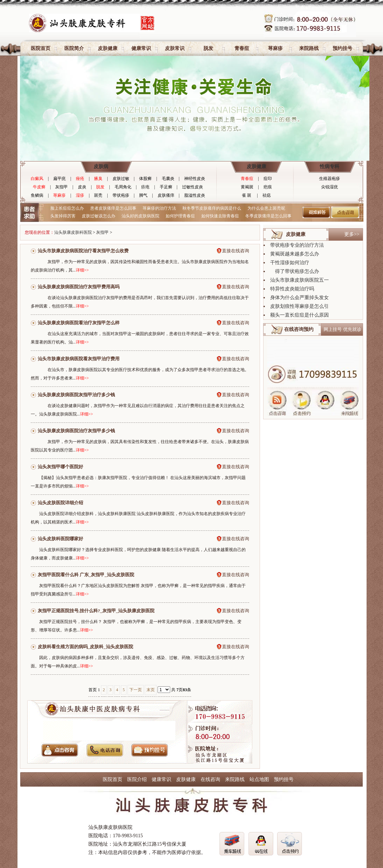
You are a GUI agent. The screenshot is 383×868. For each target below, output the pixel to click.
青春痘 (242, 48)
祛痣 (267, 195)
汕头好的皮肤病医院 (140, 216)
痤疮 (80, 179)
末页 (151, 690)
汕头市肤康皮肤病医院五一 (299, 280)
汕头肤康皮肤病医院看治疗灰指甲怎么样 (79, 323)
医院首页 (41, 48)
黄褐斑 (247, 187)
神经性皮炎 (195, 179)
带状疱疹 (121, 195)
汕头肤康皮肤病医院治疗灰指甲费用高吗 (79, 287)
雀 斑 (247, 195)
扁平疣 (59, 179)
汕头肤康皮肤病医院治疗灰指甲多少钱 (76, 431)
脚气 (143, 195)
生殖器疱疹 (330, 179)
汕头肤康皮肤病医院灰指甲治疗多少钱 (76, 395)
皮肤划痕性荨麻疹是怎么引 (299, 306)
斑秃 (98, 195)
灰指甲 (62, 187)
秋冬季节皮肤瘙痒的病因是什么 (212, 208)
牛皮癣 (39, 187)
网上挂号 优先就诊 (342, 329)
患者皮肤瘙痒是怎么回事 (113, 208)
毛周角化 (123, 187)
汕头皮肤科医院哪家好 (60, 539)
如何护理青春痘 (180, 216)
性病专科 (330, 167)
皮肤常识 (175, 48)
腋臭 (98, 179)
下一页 (136, 690)
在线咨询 (210, 779)
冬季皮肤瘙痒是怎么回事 (268, 216)
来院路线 (309, 48)
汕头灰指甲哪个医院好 (60, 467)
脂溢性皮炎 (195, 195)
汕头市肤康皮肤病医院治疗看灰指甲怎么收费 (83, 251)
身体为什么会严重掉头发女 (299, 298)
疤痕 (268, 187)
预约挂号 (342, 48)
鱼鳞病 (37, 195)
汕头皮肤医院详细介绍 (60, 503)
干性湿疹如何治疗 (290, 263)
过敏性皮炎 (193, 187)
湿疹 (80, 195)
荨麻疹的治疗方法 (159, 208)
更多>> (352, 234)
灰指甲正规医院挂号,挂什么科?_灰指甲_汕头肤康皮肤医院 (96, 611)
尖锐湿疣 (330, 187)
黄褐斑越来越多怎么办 (295, 254)
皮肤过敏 (121, 179)
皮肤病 (101, 167)
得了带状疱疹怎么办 (295, 271)
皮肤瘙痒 (166, 195)
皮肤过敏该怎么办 (99, 216)
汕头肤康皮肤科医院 (73, 232)
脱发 (208, 48)
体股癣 (145, 179)
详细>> (82, 270)
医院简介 (74, 48)
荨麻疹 (275, 48)
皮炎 (82, 187)
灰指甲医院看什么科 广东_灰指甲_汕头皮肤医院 (86, 575)
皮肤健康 (108, 48)
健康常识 (141, 48)
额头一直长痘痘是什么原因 (299, 315)
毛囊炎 (168, 179)
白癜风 (37, 179)
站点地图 (259, 779)
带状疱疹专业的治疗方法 (297, 245)
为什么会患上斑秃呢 (266, 208)
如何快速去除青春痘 (220, 216)
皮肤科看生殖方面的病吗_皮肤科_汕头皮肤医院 (85, 647)
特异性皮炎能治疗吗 (292, 289)
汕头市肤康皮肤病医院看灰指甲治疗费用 (79, 359)
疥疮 (145, 187)
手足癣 (166, 187)
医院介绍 (137, 779)
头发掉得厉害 (63, 216)
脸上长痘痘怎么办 (67, 208)
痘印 (268, 179)
